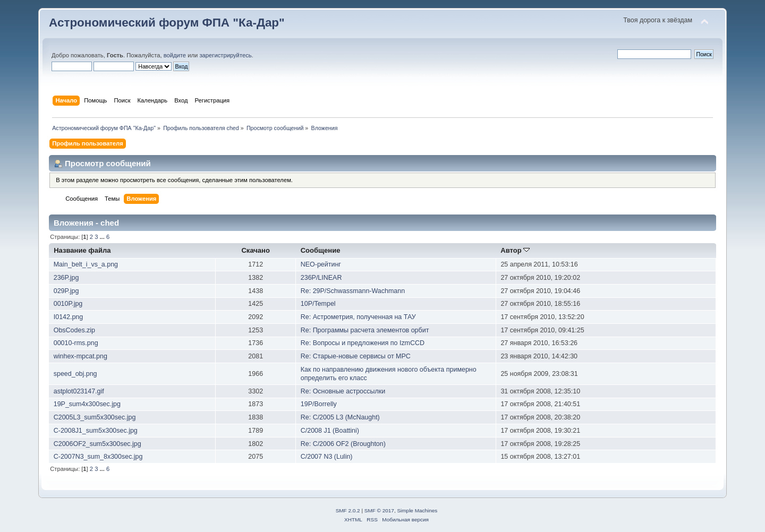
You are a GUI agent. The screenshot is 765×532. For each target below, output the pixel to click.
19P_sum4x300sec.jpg (87, 404)
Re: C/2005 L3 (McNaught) (340, 417)
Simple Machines (417, 510)
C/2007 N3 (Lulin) (327, 457)
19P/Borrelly (319, 404)
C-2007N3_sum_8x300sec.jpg (98, 457)
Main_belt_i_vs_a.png (86, 264)
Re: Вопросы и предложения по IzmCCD (363, 343)
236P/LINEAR (321, 278)
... (103, 237)
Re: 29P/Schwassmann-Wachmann (353, 291)
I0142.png (68, 317)
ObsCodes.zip (74, 330)
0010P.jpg (68, 304)
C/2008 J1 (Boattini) (330, 431)
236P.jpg (66, 278)
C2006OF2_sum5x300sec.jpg (97, 444)
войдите (175, 55)
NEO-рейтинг (321, 264)
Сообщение (321, 250)
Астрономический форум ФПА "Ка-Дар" (167, 23)
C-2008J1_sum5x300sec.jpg (96, 431)
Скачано (256, 250)
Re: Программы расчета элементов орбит (365, 330)
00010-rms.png (76, 343)
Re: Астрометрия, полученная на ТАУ (358, 317)
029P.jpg (66, 291)
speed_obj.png (75, 374)
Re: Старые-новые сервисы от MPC (356, 356)
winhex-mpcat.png (80, 356)
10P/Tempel (318, 304)
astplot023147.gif (79, 391)
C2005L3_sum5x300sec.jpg (95, 417)
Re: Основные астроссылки (343, 391)
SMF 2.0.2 (348, 510)
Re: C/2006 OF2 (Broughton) (343, 444)
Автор (515, 250)
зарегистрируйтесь (225, 55)
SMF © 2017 (379, 510)
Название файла (82, 250)
